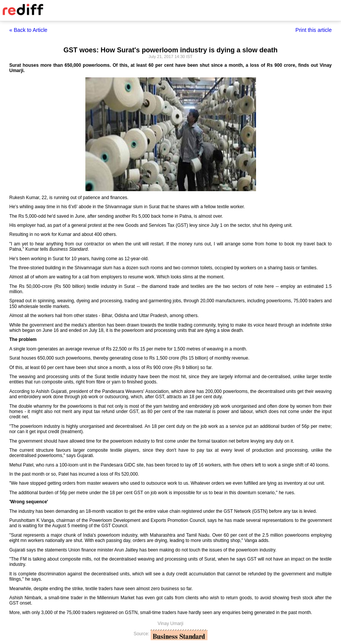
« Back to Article (28, 30)
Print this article (314, 30)
